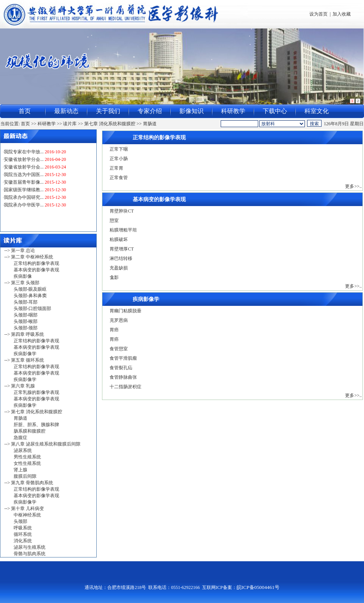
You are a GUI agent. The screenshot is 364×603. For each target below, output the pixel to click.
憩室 (114, 220)
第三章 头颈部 (25, 283)
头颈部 (20, 521)
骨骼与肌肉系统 (30, 554)
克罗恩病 (119, 320)
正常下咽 (119, 149)
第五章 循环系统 (27, 360)
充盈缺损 (119, 268)
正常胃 (116, 168)
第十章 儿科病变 (27, 509)
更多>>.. (353, 186)
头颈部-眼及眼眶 (30, 289)
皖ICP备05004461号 (258, 587)
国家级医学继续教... (24, 192)
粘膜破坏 (119, 239)
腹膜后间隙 (25, 476)
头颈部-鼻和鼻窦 (30, 296)
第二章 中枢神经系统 (32, 257)
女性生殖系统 (27, 463)
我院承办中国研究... (24, 200)
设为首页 (318, 14)
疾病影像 (23, 276)
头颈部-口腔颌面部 (33, 309)
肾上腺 (20, 470)
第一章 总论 (23, 250)
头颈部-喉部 (26, 321)
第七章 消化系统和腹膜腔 (110, 124)
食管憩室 (119, 349)
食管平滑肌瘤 (123, 358)
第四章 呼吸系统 (27, 334)
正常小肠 (119, 159)
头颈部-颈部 (26, 328)
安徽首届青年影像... (24, 185)
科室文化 (317, 111)
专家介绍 (150, 111)
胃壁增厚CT (122, 249)
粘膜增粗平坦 (123, 230)
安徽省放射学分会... (24, 162)
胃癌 (114, 330)
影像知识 (191, 111)
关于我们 (108, 111)
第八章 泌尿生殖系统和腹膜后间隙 (46, 444)
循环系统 (23, 534)
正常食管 (119, 178)
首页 (25, 111)
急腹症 (20, 438)
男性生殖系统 (27, 457)
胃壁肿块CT (122, 211)
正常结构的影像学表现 (36, 263)
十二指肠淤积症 (126, 387)
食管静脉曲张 (123, 377)
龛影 (114, 277)
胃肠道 (150, 124)
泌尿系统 (23, 450)
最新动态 (66, 111)
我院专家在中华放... (24, 154)
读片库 (70, 124)
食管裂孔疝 (121, 368)
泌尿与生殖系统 (30, 547)
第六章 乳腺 (23, 386)
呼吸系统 (23, 528)
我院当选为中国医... (24, 177)
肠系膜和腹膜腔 (30, 431)
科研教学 (233, 111)
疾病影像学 (25, 354)
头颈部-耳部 (26, 302)
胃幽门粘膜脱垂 (126, 311)
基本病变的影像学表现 (36, 270)
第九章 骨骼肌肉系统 (32, 483)
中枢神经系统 (27, 515)
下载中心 (275, 111)
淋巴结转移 (121, 258)
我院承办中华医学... (24, 208)
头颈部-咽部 (26, 315)
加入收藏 (342, 14)
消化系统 (23, 541)
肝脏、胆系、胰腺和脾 (36, 425)
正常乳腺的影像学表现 (36, 392)
